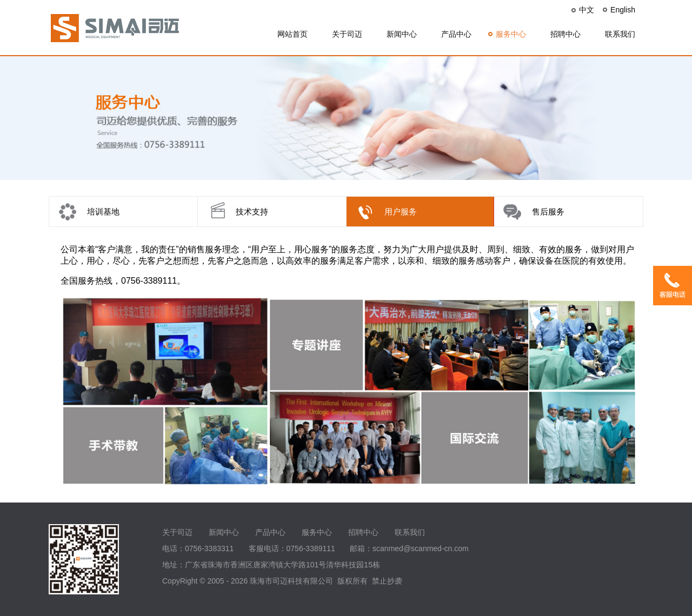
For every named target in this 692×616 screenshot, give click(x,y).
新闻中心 (402, 34)
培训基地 (103, 212)
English (623, 10)
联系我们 (620, 34)
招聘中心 (565, 34)
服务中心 (511, 34)
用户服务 (401, 212)
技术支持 (252, 212)
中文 (587, 10)
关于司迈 (347, 34)
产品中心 (456, 34)
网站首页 (292, 34)
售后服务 (548, 212)
